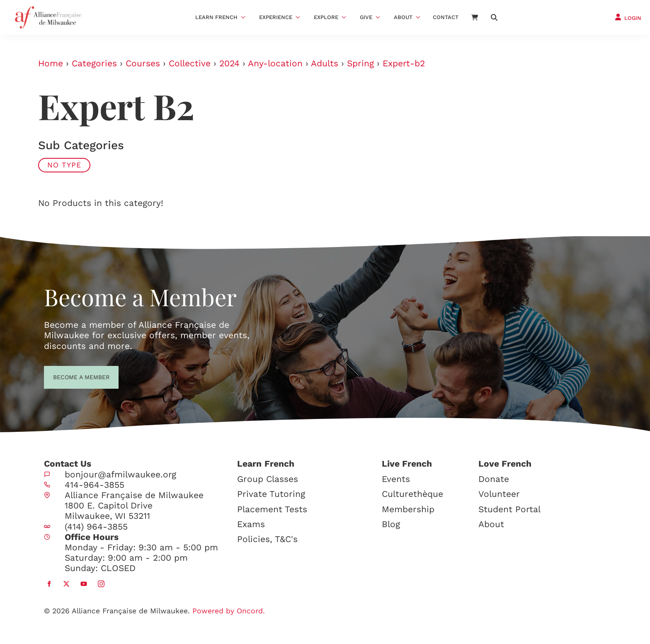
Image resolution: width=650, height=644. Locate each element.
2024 (229, 63)
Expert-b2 (404, 63)
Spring (360, 63)
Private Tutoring (271, 494)
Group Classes (268, 479)
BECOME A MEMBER (66, 376)
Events (396, 479)
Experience (276, 17)
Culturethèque (412, 494)
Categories (94, 63)
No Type (64, 165)
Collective (190, 63)
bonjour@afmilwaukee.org (120, 474)
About (403, 17)
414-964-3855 (95, 485)
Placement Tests (272, 509)
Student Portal (509, 509)
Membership (408, 509)
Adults (325, 63)
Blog (391, 524)
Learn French (216, 17)
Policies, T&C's (267, 539)
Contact (446, 17)
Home (51, 63)
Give (366, 17)
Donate (494, 479)
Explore (326, 17)
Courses (143, 63)
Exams (251, 524)
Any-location (275, 63)
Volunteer (499, 494)
